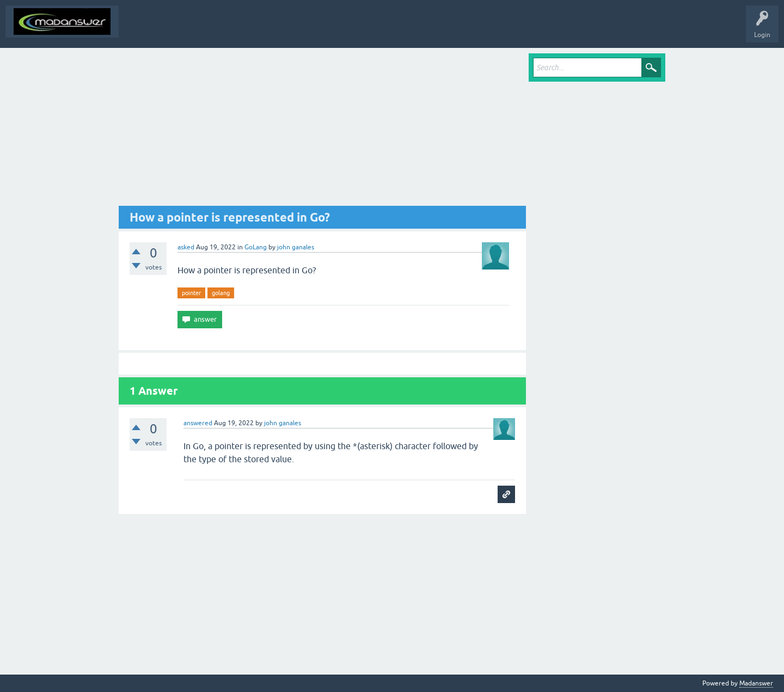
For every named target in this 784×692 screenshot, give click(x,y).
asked (186, 247)
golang (221, 293)
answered (198, 423)
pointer (191, 293)
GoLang (256, 247)
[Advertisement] (322, 130)
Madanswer (756, 683)
